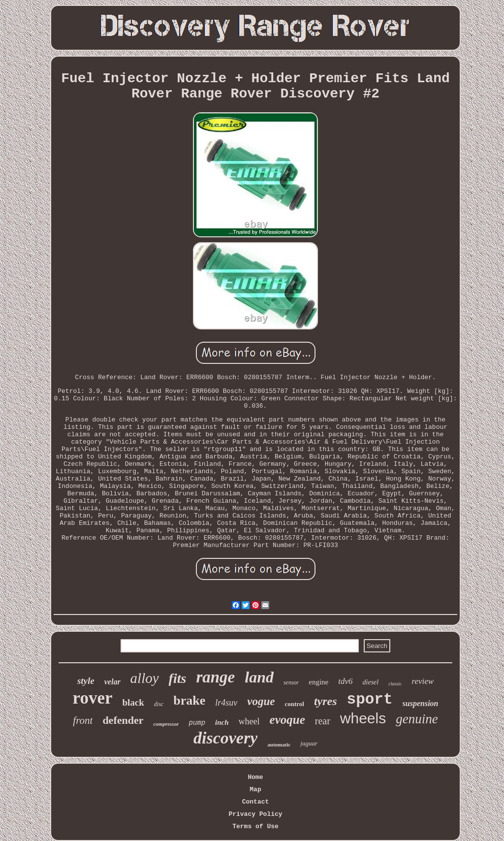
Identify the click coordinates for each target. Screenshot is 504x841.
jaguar (309, 743)
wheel (249, 721)
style (86, 681)
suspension (421, 703)
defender (123, 720)
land (259, 677)
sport (370, 699)
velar (112, 682)
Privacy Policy (255, 814)
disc (159, 704)
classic (395, 684)
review (423, 681)
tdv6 (345, 681)
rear (323, 721)
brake (189, 700)
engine (318, 682)
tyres (326, 701)
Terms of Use (255, 826)
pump (197, 723)
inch (222, 722)
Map (255, 790)
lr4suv (226, 703)
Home (255, 777)
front (83, 720)
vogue (261, 701)
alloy (145, 678)
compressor (166, 724)
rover (93, 698)
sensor (291, 682)
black (133, 702)
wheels (363, 718)
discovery (225, 738)
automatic (279, 744)
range (215, 677)
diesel (371, 682)
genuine (417, 719)
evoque (287, 720)
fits (178, 678)
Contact (256, 802)
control (294, 704)
